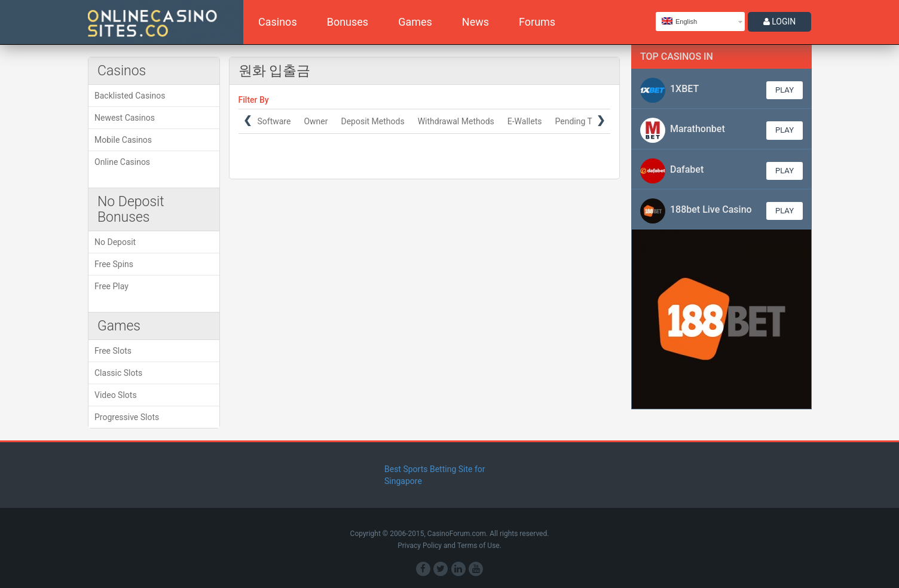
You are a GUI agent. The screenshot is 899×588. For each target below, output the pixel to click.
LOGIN (780, 22)
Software (274, 121)
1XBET (684, 89)
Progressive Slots (127, 417)
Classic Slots (118, 373)
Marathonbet (698, 129)
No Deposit (115, 242)
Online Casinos (122, 162)
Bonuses (348, 22)
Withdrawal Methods (455, 121)
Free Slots (113, 351)
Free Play (111, 286)
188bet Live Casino (711, 209)
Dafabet (687, 169)
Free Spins (114, 264)
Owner (316, 121)
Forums (537, 22)
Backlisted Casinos (130, 96)
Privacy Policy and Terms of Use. (450, 546)
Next (601, 121)
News (476, 22)
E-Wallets (524, 121)
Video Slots (116, 395)
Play (785, 90)
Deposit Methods (372, 121)
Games (415, 22)
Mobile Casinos (123, 140)
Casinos (278, 22)
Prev (248, 121)
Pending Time (580, 121)
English (679, 21)
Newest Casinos (125, 118)
